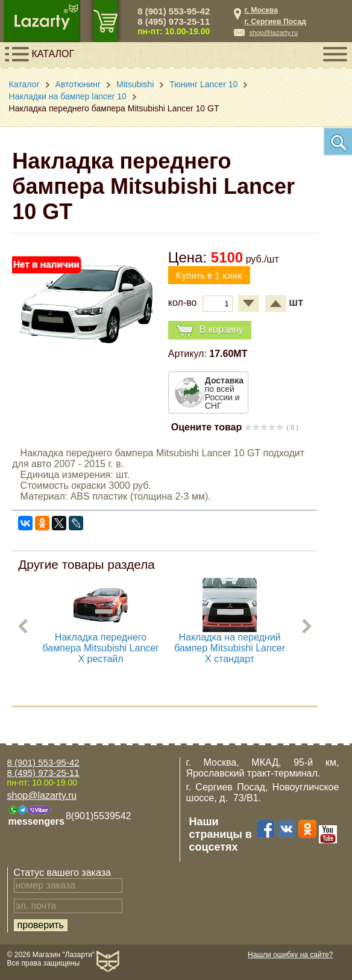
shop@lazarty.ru (273, 33)
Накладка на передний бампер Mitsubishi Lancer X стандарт (230, 648)
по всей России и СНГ (224, 393)
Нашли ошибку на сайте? (290, 955)
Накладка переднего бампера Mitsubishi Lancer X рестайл (101, 648)
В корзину (210, 330)
